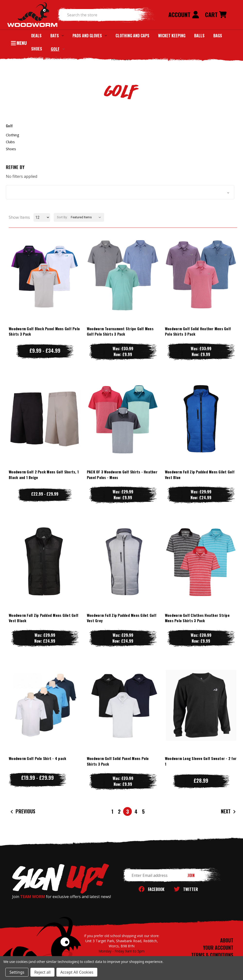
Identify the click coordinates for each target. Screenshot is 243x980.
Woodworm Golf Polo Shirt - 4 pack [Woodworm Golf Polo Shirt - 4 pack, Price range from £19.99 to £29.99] (37, 758)
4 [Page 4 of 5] (136, 811)
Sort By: (62, 217)
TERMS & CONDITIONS (212, 955)
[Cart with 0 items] (216, 15)
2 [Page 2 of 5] (119, 811)
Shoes (37, 49)
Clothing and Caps (132, 36)
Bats (57, 36)
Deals (36, 36)
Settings (17, 972)
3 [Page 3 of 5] (128, 811)
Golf (58, 49)
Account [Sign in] (184, 14)
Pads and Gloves (90, 36)
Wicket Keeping (172, 36)
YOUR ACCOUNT (218, 948)
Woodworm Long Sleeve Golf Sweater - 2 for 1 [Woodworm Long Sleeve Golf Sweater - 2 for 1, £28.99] (201, 761)
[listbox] (87, 217)
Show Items (19, 217)
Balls (199, 36)
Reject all (42, 972)
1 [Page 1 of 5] (112, 811)
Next (229, 812)
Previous (22, 812)
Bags (218, 36)
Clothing (13, 135)
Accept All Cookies (77, 972)
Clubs (10, 142)
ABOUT (227, 940)
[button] (120, 192)
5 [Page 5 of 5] (143, 811)
